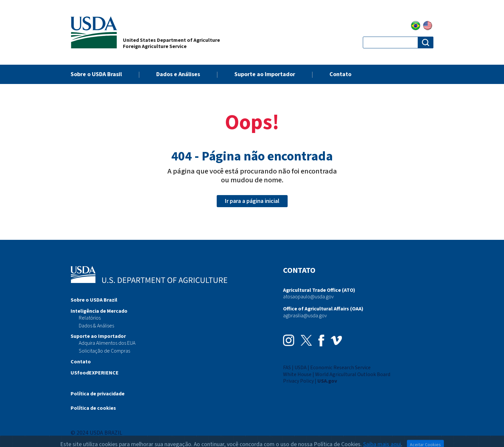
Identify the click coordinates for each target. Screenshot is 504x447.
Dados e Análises (178, 74)
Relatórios (90, 318)
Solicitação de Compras (104, 351)
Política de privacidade (98, 394)
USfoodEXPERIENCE (95, 373)
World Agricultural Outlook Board (353, 374)
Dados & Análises (96, 326)
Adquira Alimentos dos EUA (107, 343)
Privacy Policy (298, 381)
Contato (340, 74)
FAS (287, 368)
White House (297, 374)
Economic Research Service (340, 368)
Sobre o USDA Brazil (94, 300)
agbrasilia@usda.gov (305, 316)
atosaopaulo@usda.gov (308, 297)
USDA (301, 368)
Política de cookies (93, 408)
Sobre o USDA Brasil (96, 74)
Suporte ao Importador (265, 74)
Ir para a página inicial (252, 201)
